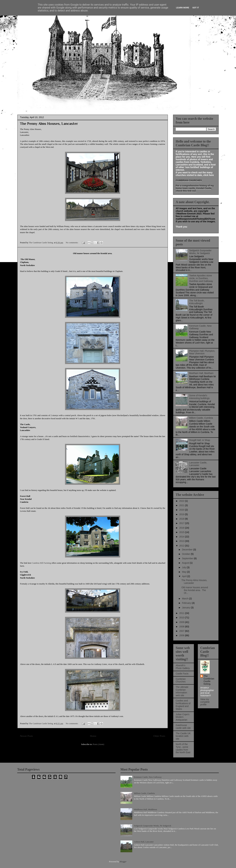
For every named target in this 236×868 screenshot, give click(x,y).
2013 (182, 541)
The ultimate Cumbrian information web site (182, 691)
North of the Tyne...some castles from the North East (183, 748)
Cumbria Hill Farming (41, 563)
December (187, 550)
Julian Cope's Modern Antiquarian (183, 717)
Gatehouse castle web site (183, 727)
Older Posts (159, 736)
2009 (182, 622)
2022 (182, 501)
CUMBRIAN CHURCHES (189, 180)
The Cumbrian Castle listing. (209, 680)
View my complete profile (205, 702)
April (185, 576)
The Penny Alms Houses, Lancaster (49, 124)
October (186, 554)
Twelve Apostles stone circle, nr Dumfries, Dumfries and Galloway (201, 278)
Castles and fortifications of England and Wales (183, 705)
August (186, 563)
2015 (182, 532)
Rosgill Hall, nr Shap (200, 440)
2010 (182, 618)
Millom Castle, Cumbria (201, 418)
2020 (182, 510)
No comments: (72, 243)
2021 (182, 505)
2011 (182, 613)
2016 (182, 528)
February (187, 603)
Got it (196, 8)
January (186, 608)
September (188, 558)
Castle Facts (182, 674)
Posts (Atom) (98, 744)
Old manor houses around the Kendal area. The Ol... (195, 590)
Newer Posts (26, 736)
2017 (182, 523)
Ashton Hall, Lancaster (144, 842)
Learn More (183, 8)
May (184, 572)
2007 (182, 631)
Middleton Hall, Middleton (145, 809)
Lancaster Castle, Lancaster (198, 464)
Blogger (123, 862)
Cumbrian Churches (181, 680)
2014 (182, 537)
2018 (182, 519)
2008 (182, 627)
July (184, 567)
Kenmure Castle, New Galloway (148, 777)
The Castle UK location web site (183, 736)
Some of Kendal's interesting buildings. (200, 397)
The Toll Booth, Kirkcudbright (197, 302)
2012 (182, 546)
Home (93, 736)
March (185, 599)
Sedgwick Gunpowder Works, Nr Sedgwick (200, 252)
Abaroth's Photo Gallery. (183, 667)
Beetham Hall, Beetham (201, 373)
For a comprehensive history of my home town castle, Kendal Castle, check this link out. (195, 188)
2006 (182, 635)
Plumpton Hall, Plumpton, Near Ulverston (202, 352)
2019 (182, 514)
